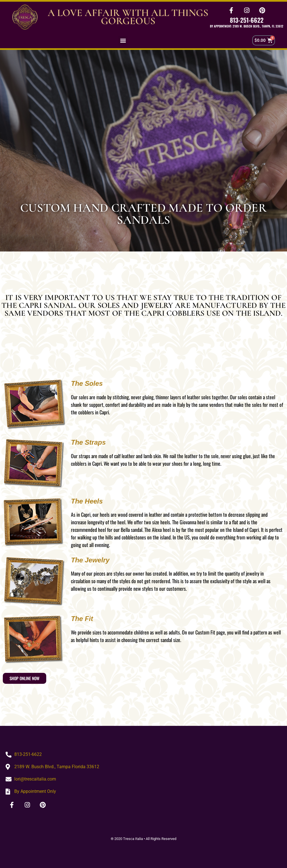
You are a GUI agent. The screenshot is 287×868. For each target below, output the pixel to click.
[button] (123, 41)
